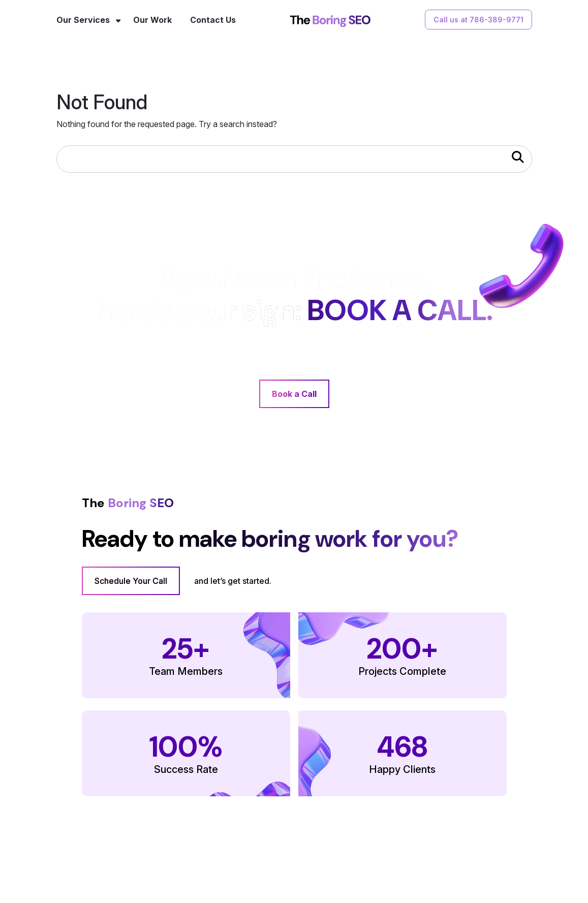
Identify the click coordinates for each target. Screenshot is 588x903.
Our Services (83, 20)
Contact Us (213, 20)
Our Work (152, 20)
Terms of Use (357, 867)
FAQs (311, 867)
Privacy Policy (415, 867)
